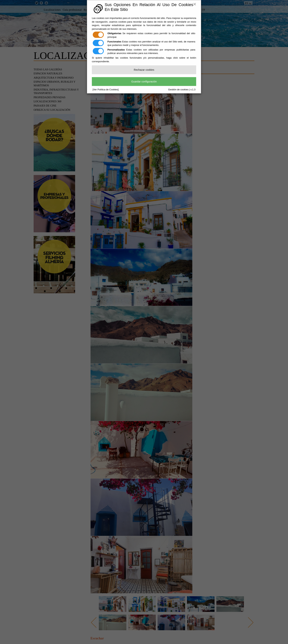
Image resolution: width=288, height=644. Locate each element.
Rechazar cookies (144, 70)
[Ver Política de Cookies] (106, 90)
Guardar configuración (144, 82)
